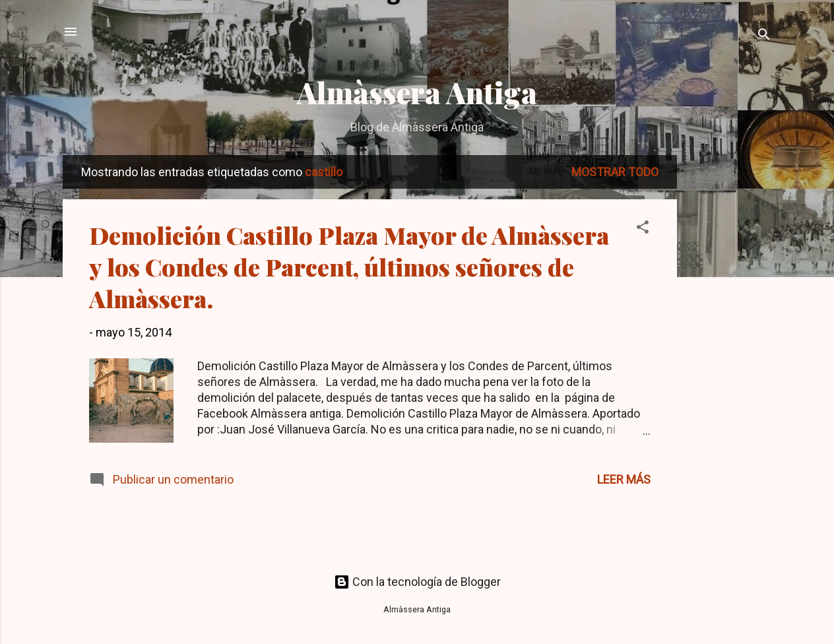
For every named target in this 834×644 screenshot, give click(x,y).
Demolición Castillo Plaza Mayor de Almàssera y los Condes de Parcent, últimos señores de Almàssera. (349, 267)
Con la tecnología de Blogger (417, 582)
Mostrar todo (615, 172)
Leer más (624, 479)
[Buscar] (764, 36)
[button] (643, 229)
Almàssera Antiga (417, 92)
